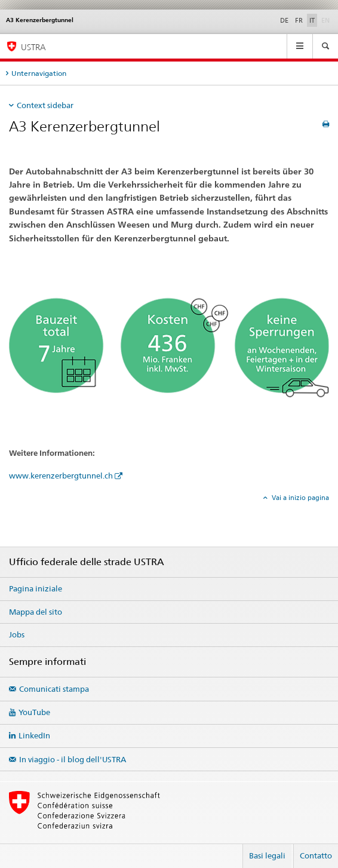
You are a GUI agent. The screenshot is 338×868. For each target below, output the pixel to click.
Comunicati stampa (54, 689)
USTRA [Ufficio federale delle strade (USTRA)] (33, 47)
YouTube (34, 712)
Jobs (17, 634)
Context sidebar (45, 105)
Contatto (316, 855)
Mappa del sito (36, 612)
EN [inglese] (327, 20)
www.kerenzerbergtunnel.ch (61, 476)
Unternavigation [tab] (39, 73)
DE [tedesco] (284, 20)
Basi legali (267, 855)
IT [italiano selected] (312, 20)
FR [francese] (299, 20)
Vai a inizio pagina (299, 498)
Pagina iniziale (36, 588)
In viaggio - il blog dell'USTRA (73, 759)
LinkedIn (34, 735)
